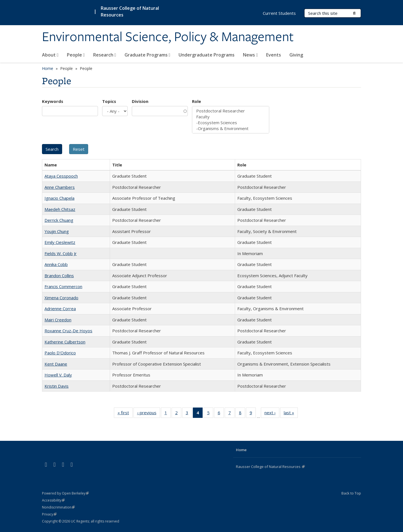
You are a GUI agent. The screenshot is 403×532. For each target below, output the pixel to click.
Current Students (279, 13)
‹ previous (149, 414)
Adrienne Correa (60, 309)
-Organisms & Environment (231, 129)
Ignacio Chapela (59, 198)
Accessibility (53, 500)
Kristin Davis (57, 386)
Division (140, 101)
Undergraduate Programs (207, 55)
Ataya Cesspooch (61, 176)
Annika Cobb (56, 264)
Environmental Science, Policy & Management (168, 37)
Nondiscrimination (58, 507)
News (250, 55)
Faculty (231, 117)
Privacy (49, 514)
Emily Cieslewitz (60, 242)
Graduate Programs (147, 55)
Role (196, 101)
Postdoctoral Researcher (231, 111)
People (76, 55)
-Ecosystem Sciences (231, 123)
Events (274, 55)
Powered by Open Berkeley (65, 493)
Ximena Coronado (61, 298)
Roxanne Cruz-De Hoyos (68, 331)
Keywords (53, 101)
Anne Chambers (60, 187)
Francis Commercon (63, 286)
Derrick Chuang (59, 220)
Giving (296, 55)
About (50, 55)
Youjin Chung (57, 231)
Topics (109, 101)
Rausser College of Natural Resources (270, 467)
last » (291, 414)
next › (272, 414)
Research (105, 55)
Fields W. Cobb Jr (61, 253)
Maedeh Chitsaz (60, 209)
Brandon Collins (59, 276)
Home (48, 68)
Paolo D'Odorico (60, 353)
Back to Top (351, 493)
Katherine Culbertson (65, 342)
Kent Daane (56, 364)
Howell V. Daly (58, 375)
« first (125, 414)
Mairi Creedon (58, 320)
